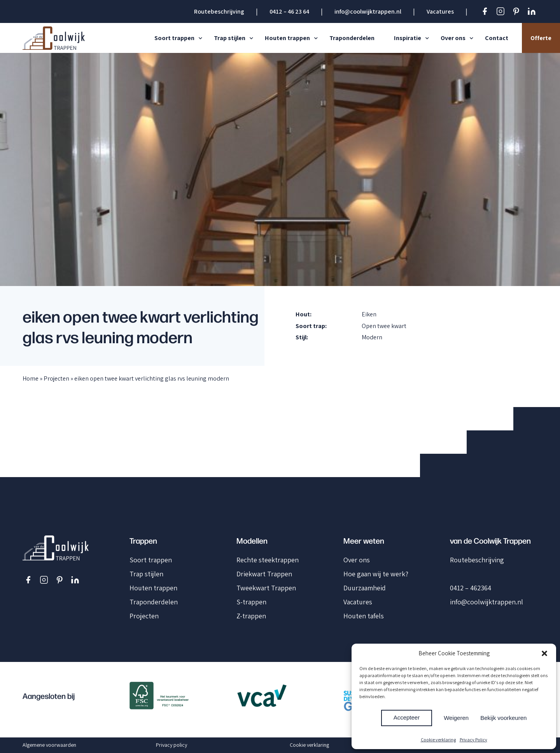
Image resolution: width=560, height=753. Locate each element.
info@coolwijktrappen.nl (368, 11)
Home (31, 378)
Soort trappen (174, 38)
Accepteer (407, 717)
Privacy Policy (473, 740)
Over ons (453, 38)
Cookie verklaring (438, 740)
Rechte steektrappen (268, 560)
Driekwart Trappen (264, 574)
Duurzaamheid (365, 588)
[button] (544, 653)
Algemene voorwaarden (49, 745)
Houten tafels (364, 616)
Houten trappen (287, 38)
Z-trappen (251, 616)
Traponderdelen (352, 38)
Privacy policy (171, 745)
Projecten (56, 378)
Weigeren (456, 718)
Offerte (541, 38)
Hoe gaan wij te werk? (376, 574)
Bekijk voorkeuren (503, 718)
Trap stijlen (230, 38)
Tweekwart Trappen (266, 588)
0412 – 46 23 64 (289, 11)
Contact (497, 38)
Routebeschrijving (219, 11)
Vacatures (440, 11)
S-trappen (251, 602)
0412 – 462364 (471, 588)
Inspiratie (408, 38)
